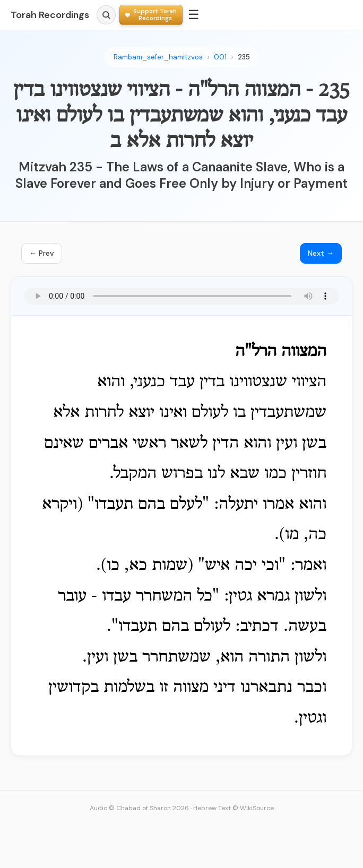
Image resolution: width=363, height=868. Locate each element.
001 (220, 57)
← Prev (42, 253)
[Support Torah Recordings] (151, 15)
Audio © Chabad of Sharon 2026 (139, 808)
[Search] (106, 15)
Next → (321, 253)
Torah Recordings (50, 15)
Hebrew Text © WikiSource (234, 808)
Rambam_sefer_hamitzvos (158, 57)
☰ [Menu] (194, 15)
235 (244, 57)
